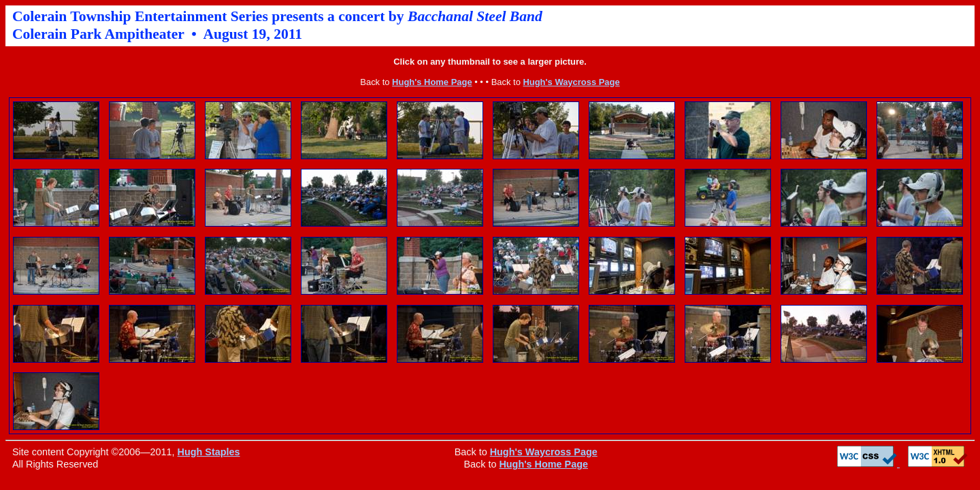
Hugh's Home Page (432, 82)
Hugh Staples (209, 452)
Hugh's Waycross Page (571, 82)
